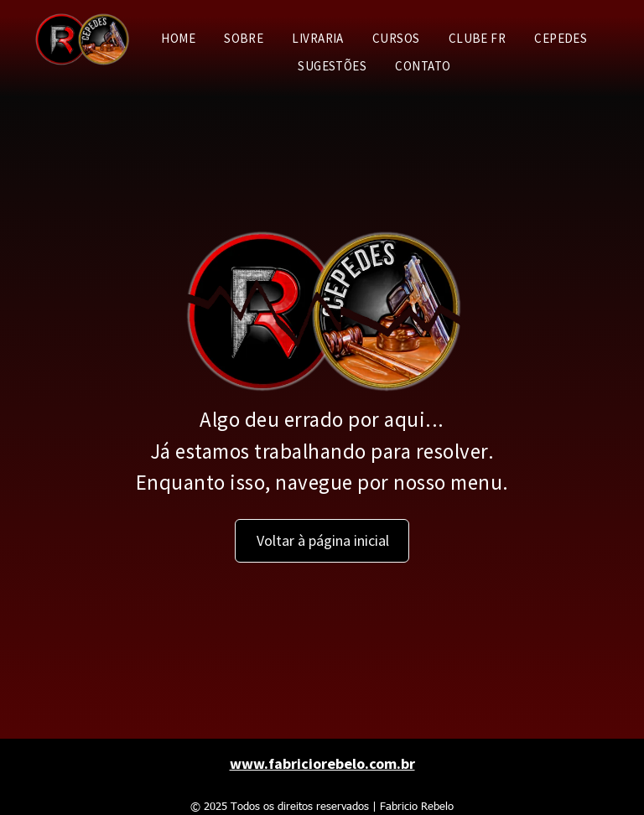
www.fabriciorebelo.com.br (322, 763)
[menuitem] (178, 39)
